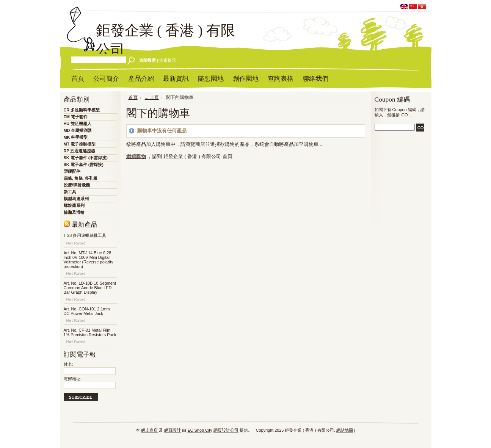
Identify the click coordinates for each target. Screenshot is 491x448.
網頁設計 (173, 430)
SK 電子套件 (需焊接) (84, 164)
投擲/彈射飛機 (77, 185)
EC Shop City (200, 430)
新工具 (70, 192)
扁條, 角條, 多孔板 (81, 178)
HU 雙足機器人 (78, 124)
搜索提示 (168, 60)
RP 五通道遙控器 (80, 151)
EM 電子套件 (76, 117)
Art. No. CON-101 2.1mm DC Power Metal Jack (87, 311)
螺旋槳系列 (74, 205)
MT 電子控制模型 (80, 144)
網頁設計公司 (226, 430)
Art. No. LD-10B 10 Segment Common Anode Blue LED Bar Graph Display (90, 288)
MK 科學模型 (76, 137)
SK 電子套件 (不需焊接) (86, 158)
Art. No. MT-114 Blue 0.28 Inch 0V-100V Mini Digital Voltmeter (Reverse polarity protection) (89, 260)
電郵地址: (73, 379)
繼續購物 (136, 156)
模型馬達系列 (76, 199)
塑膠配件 (72, 171)
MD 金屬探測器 (78, 130)
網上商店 (149, 430)
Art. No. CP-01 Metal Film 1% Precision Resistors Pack (90, 332)
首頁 (133, 97)
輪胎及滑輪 (74, 212)
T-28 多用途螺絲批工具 (85, 235)
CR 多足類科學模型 (82, 110)
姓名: (68, 364)
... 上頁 (152, 97)
